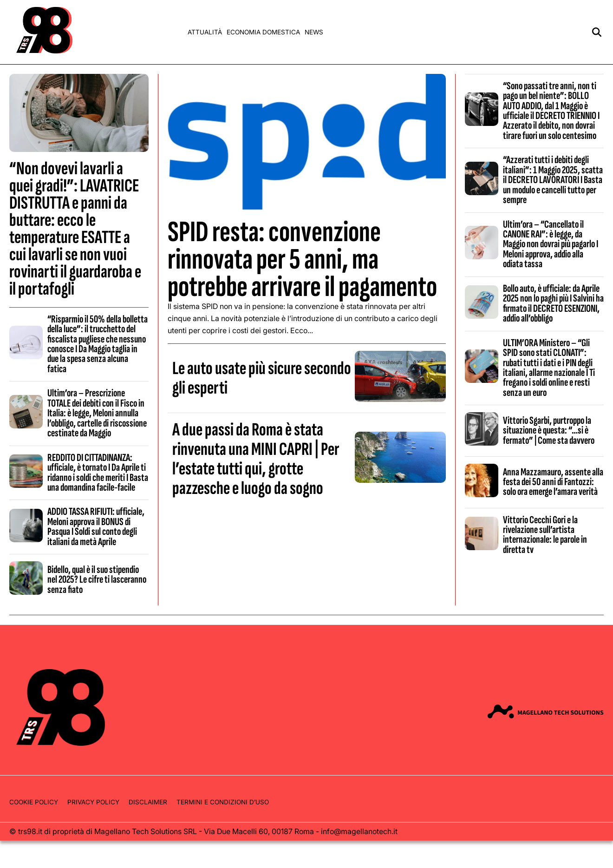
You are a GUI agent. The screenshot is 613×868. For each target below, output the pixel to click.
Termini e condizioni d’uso (223, 802)
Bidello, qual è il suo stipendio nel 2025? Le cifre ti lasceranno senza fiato (97, 580)
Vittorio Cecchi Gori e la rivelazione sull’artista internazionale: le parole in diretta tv (545, 535)
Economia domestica (263, 32)
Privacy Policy (93, 802)
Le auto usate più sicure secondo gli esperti (262, 378)
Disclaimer (148, 802)
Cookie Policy (34, 802)
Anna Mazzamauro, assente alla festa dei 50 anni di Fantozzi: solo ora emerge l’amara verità (553, 482)
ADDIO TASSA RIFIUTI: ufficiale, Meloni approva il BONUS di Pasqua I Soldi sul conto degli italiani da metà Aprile (96, 526)
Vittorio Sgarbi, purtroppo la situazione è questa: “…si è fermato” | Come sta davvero (549, 431)
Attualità (205, 32)
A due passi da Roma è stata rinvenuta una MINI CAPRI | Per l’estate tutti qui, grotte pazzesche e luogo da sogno (256, 459)
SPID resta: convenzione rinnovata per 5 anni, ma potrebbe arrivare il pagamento (302, 260)
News (314, 32)
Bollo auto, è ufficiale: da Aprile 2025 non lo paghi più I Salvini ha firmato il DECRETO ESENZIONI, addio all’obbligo (553, 303)
